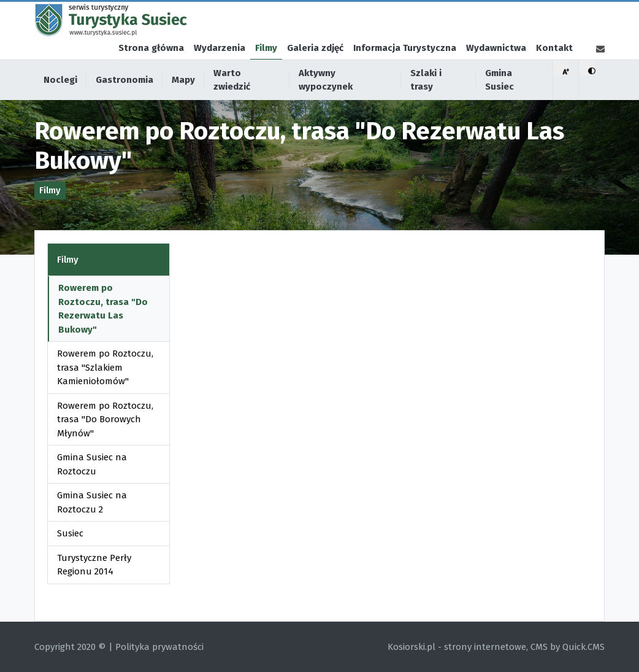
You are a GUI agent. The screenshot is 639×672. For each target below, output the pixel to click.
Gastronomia (124, 102)
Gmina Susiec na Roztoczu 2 (92, 502)
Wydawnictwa (496, 70)
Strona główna (151, 70)
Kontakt (554, 70)
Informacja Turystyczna (405, 70)
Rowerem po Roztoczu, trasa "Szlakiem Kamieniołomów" (105, 367)
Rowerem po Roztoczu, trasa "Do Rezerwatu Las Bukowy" (103, 309)
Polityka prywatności (159, 647)
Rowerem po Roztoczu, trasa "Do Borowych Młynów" (105, 419)
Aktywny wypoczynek (326, 102)
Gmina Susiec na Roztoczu (92, 464)
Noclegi (60, 102)
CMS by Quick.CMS (568, 647)
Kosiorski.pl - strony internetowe (457, 647)
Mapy (183, 102)
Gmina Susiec (499, 102)
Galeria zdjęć (315, 70)
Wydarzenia (220, 70)
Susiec (70, 533)
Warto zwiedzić (232, 102)
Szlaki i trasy (426, 102)
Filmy (266, 70)
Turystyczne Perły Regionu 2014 (94, 565)
